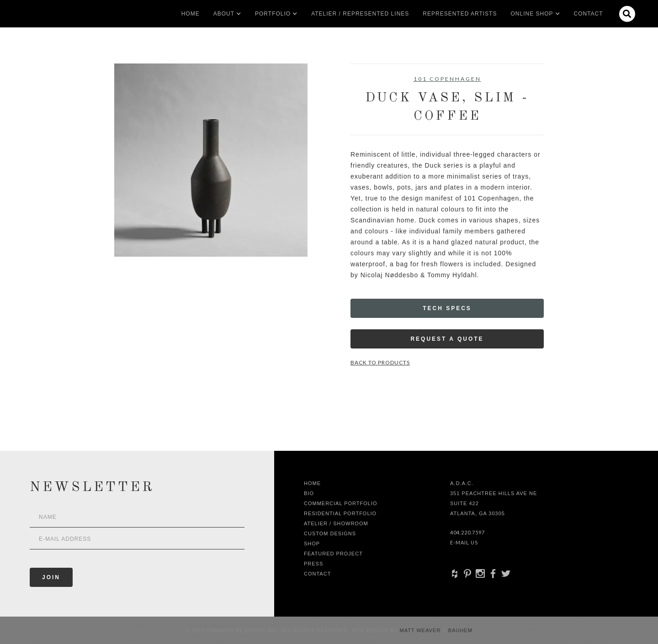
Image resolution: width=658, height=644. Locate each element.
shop (312, 544)
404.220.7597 (467, 532)
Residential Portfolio (340, 513)
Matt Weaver (421, 630)
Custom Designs (330, 533)
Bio (309, 493)
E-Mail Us (464, 542)
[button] (224, 14)
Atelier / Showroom (336, 523)
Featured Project (333, 554)
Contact (589, 14)
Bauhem (459, 630)
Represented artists (460, 14)
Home (191, 14)
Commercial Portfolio (341, 503)
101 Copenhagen (447, 79)
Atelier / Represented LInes (360, 14)
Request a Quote (447, 339)
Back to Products (380, 362)
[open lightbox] (211, 160)
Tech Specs (447, 308)
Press (313, 564)
